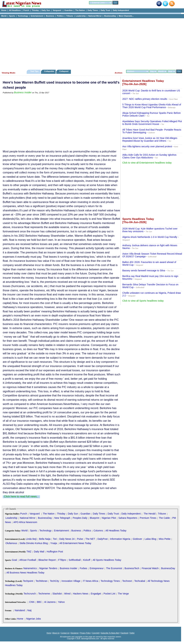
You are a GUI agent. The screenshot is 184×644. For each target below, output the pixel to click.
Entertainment (37, 16)
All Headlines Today (116, 531)
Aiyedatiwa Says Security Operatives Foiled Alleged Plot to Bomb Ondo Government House (152, 123)
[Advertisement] (91, 43)
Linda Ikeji (31, 539)
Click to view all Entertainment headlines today (147, 163)
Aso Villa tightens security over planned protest (147, 146)
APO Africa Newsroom (25, 522)
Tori (55, 539)
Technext (127, 581)
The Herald (150, 514)
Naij (29, 610)
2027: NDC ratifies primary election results (145, 99)
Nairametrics (30, 568)
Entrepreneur (97, 568)
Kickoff (87, 560)
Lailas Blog (150, 539)
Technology (23, 16)
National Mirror (95, 16)
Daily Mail (39, 552)
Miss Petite (165, 539)
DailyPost (103, 539)
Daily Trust (105, 10)
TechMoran (41, 581)
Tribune (70, 16)
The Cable (164, 518)
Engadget (96, 594)
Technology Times (110, 581)
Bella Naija (45, 539)
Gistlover (137, 539)
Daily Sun (46, 10)
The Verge (123, 594)
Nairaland (20, 610)
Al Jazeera (50, 602)
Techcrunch (30, 594)
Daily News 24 (67, 539)
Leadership (81, 16)
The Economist (114, 568)
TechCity (54, 581)
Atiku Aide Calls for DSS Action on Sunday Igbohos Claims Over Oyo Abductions (149, 156)
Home (4, 10)
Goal (14, 560)
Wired (67, 594)
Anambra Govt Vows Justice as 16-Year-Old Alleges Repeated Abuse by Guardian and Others (150, 139)
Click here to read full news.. (21, 496)
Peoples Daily (80, 518)
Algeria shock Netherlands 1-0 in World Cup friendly (150, 237)
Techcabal (140, 581)
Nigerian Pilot (109, 518)
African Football (28, 560)
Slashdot (57, 594)
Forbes (84, 568)
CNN (32, 602)
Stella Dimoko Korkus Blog (34, 543)
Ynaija (54, 543)
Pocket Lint (109, 594)
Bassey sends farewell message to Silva (144, 270)
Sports (12, 16)
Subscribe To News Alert (110, 633)
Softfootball (75, 560)
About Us (56, 633)
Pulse (80, 539)
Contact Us (65, 633)
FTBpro (62, 560)
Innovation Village (71, 581)
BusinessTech (132, 568)
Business (50, 16)
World (4, 16)
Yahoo (61, 602)
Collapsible (49, 71)
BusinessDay (110, 16)
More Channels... (126, 16)
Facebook (124, 633)
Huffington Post (55, 552)
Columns (98, 531)
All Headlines (15, 10)
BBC (39, 602)
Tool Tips (34, 71)
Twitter (132, 633)
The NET (90, 539)
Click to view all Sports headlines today (143, 301)
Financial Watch (150, 568)
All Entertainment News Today (75, 543)
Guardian (69, 10)
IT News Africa (91, 581)
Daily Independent (121, 10)
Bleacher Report (47, 560)
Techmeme (44, 594)
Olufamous (11, 543)
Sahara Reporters (128, 518)
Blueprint (95, 518)
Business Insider (23, 92)
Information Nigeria (120, 539)
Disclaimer (75, 633)
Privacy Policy (85, 633)
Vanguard (57, 10)
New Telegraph (62, 518)
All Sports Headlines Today (107, 560)
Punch (26, 10)
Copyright (96, 633)
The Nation (80, 10)
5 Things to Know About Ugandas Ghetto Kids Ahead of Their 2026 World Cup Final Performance (152, 106)
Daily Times (93, 10)
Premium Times (148, 518)
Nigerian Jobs (34, 619)
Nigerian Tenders (48, 568)
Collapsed (64, 71)
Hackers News (81, 594)
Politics (60, 16)
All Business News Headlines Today (25, 573)
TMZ (29, 552)
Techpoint (28, 581)
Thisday (35, 10)
